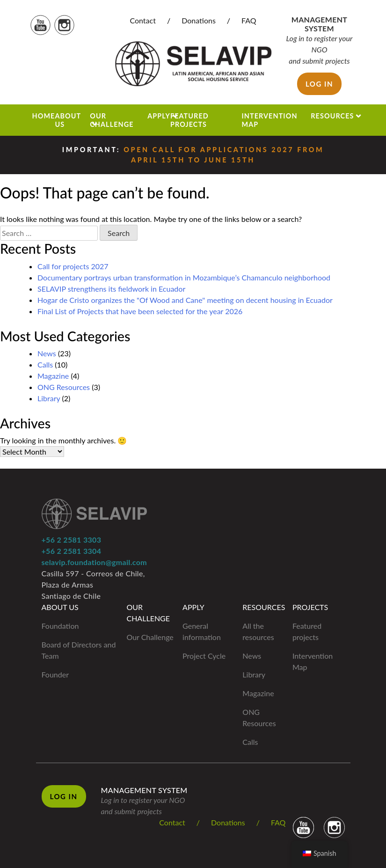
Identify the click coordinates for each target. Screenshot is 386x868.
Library (49, 398)
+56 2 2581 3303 (72, 540)
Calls (45, 364)
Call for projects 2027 (73, 266)
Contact (142, 20)
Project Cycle (204, 656)
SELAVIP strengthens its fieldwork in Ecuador (111, 289)
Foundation (60, 626)
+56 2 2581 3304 (72, 551)
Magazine (53, 376)
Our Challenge (112, 120)
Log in (319, 84)
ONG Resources (64, 387)
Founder (55, 674)
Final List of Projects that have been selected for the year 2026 (140, 311)
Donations (199, 20)
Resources (332, 116)
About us (68, 120)
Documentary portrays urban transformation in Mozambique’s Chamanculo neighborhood (184, 277)
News (47, 353)
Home (44, 116)
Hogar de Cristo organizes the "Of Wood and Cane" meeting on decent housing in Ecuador (185, 300)
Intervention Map (269, 120)
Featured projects (189, 120)
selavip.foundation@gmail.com (94, 562)
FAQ (249, 20)
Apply (159, 116)
